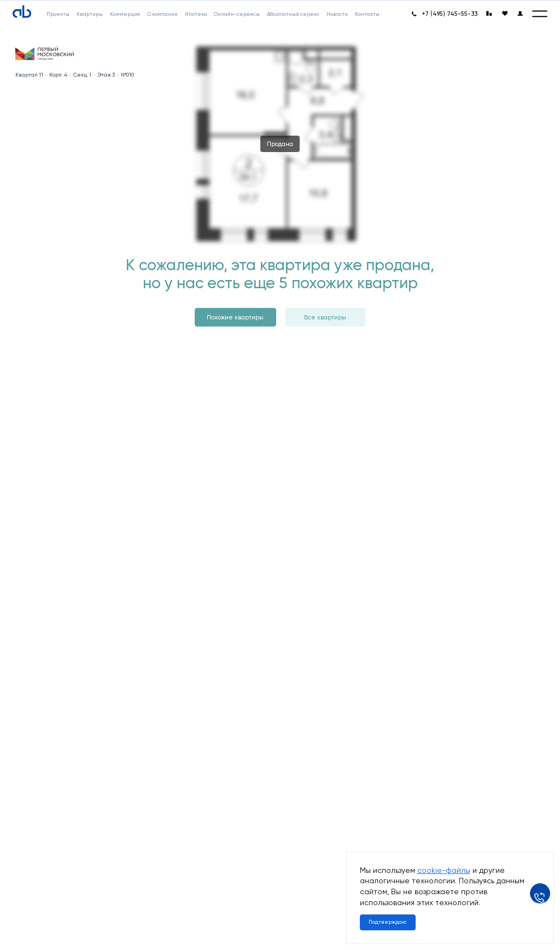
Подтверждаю (387, 922)
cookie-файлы (444, 870)
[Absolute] (22, 12)
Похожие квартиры (235, 317)
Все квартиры (325, 317)
